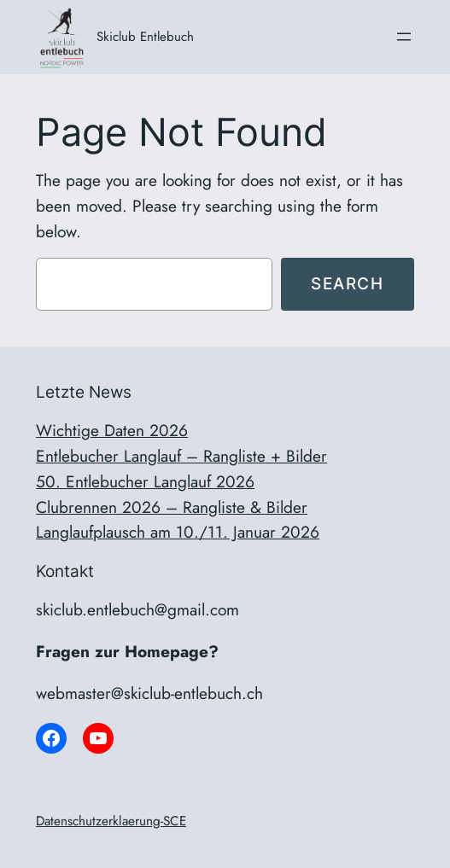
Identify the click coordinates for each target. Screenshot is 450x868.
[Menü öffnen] (404, 37)
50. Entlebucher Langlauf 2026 (145, 481)
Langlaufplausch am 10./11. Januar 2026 (178, 532)
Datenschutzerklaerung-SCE (111, 821)
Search (348, 283)
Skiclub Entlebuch (145, 37)
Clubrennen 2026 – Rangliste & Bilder (172, 507)
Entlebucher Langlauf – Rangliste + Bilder (181, 456)
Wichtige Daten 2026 (112, 430)
